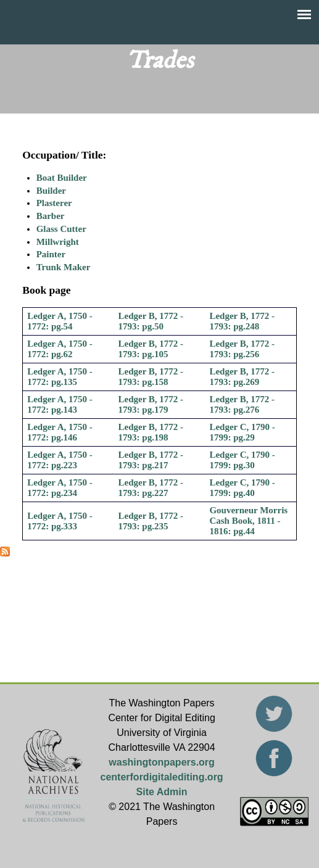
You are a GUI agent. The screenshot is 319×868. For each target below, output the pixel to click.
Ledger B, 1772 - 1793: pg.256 (242, 349)
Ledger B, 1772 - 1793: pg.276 (242, 404)
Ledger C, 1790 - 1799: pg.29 (242, 432)
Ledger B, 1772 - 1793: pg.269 (242, 377)
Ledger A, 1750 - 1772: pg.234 (60, 488)
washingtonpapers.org (162, 762)
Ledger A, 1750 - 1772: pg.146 (60, 432)
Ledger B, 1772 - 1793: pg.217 (151, 460)
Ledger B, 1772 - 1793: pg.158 (151, 377)
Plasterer (54, 203)
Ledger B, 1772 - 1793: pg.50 (151, 321)
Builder (51, 191)
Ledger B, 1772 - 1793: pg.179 (151, 404)
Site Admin (162, 792)
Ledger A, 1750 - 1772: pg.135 (60, 377)
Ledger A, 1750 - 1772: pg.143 (60, 404)
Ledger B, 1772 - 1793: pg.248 (242, 321)
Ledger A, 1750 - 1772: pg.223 (60, 460)
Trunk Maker (64, 267)
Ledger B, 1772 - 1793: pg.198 (151, 432)
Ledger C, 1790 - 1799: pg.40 (242, 488)
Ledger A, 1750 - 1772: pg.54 (60, 321)
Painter (51, 254)
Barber (51, 216)
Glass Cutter (61, 229)
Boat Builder (62, 178)
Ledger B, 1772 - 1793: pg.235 (151, 521)
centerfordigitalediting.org (162, 777)
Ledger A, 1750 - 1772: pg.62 (60, 349)
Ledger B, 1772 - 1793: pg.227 (151, 488)
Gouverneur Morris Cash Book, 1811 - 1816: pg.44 (248, 521)
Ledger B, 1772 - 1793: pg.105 (151, 349)
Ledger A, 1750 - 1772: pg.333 (60, 521)
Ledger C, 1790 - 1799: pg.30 (242, 460)
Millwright (58, 242)
